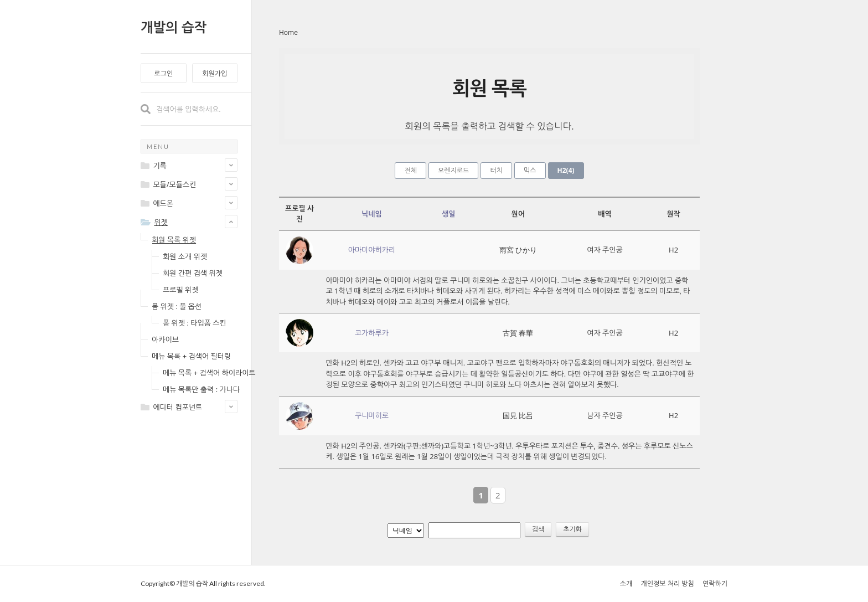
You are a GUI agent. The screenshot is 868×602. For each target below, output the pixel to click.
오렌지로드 (453, 170)
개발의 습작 (174, 27)
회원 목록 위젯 (174, 240)
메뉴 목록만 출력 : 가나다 (201, 389)
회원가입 (215, 73)
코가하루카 (372, 333)
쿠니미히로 (372, 415)
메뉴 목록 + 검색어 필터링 (191, 356)
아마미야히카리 (372, 250)
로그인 (163, 73)
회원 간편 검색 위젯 (193, 273)
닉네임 (372, 214)
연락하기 (715, 583)
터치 (496, 170)
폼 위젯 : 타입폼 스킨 (195, 323)
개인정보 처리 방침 (667, 583)
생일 (448, 214)
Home (288, 32)
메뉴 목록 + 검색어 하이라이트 (209, 373)
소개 (626, 583)
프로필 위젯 (180, 290)
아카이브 (165, 339)
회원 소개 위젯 (185, 256)
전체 (410, 170)
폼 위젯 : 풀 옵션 (177, 306)
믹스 (530, 170)
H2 (566, 170)
